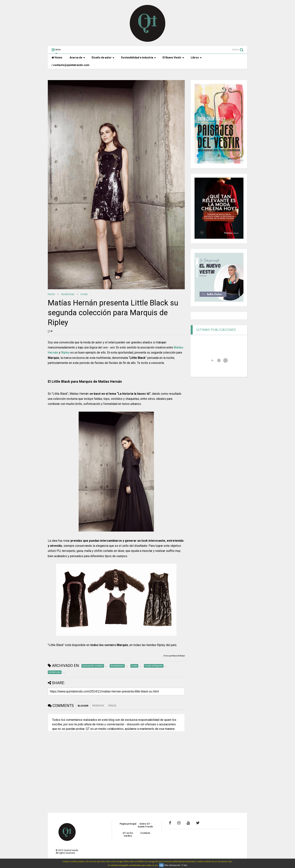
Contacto (145, 833)
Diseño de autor (103, 58)
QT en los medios (128, 834)
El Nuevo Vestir (173, 58)
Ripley (65, 353)
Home (57, 58)
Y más (184, 865)
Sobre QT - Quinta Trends (145, 825)
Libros (196, 58)
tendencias (68, 294)
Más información (172, 865)
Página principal (128, 824)
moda (84, 294)
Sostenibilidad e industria (138, 58)
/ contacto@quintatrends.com (70, 65)
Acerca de (77, 58)
